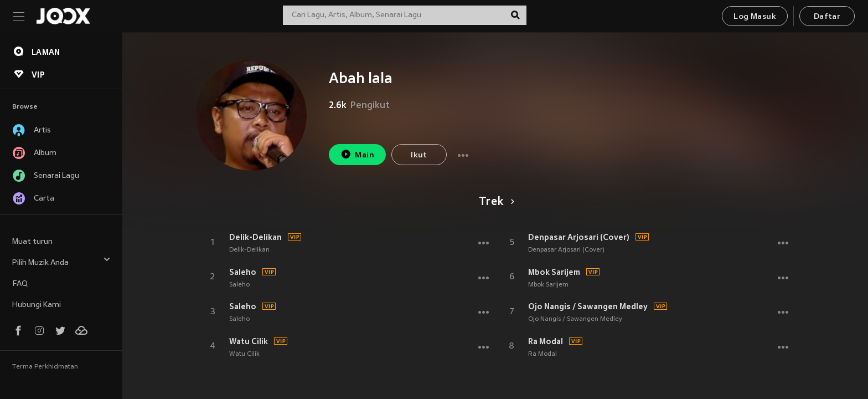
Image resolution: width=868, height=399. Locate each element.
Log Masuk (755, 17)
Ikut (419, 155)
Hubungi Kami (37, 305)
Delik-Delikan (255, 237)
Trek (495, 202)
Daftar (827, 17)
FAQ (20, 284)
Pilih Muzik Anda (61, 261)
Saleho (243, 272)
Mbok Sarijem (554, 272)
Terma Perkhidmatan (45, 367)
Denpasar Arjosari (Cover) (579, 237)
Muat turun (32, 242)
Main (357, 154)
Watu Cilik (249, 341)
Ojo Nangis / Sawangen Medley (588, 306)
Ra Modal (546, 341)
